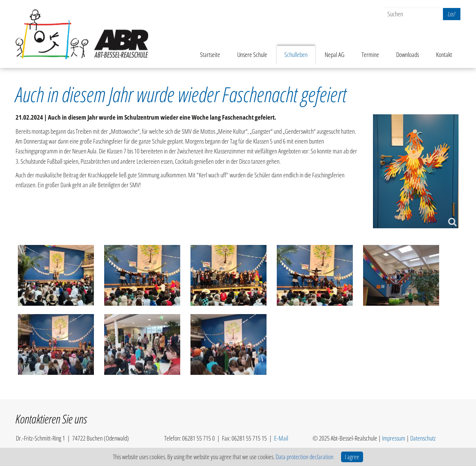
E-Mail (281, 438)
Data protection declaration (305, 457)
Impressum (394, 438)
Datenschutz (423, 438)
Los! (452, 14)
